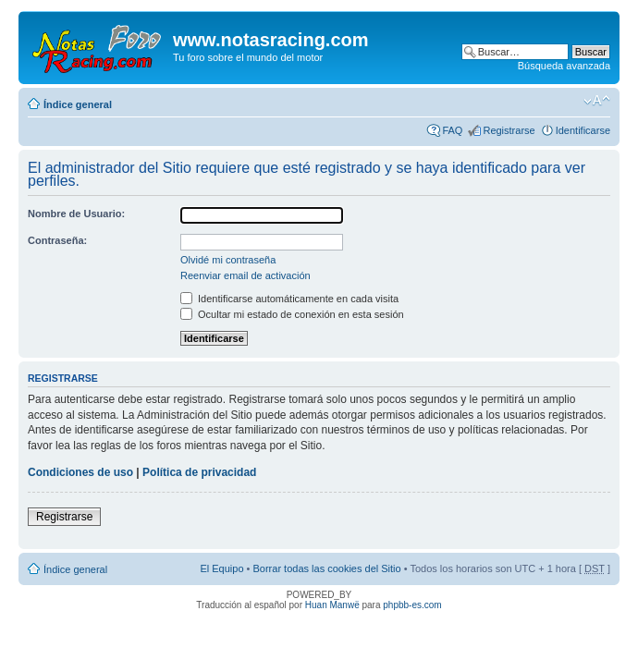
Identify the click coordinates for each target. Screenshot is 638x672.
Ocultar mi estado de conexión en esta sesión (292, 314)
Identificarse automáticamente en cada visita (289, 299)
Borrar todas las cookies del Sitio (326, 568)
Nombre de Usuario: (76, 214)
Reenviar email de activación (245, 275)
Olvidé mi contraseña (228, 260)
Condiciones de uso (80, 472)
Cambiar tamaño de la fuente (597, 101)
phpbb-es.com (412, 605)
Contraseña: (57, 240)
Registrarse (509, 130)
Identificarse (583, 130)
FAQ (452, 130)
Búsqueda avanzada (564, 66)
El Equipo (221, 568)
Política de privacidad (199, 472)
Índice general (78, 104)
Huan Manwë (332, 605)
